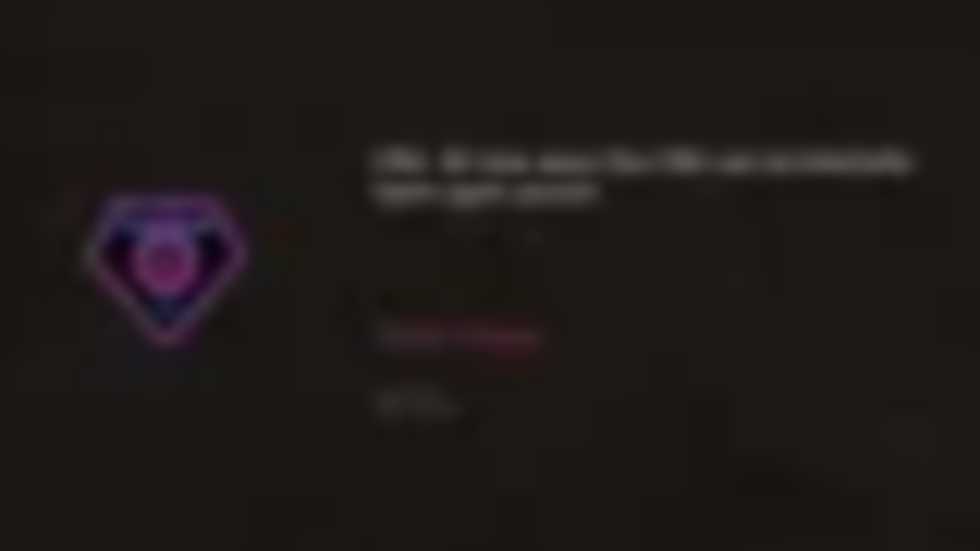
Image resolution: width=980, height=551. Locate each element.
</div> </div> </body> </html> (490, 275)
